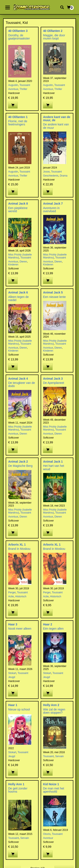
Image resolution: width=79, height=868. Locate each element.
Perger (12, 592)
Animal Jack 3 (53, 379)
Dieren (23, 262)
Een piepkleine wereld (18, 210)
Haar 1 (13, 705)
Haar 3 (13, 624)
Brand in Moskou (19, 549)
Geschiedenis (51, 176)
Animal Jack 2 (18, 462)
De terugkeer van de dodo (22, 384)
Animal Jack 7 (53, 204)
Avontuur (13, 89)
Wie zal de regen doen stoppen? (54, 711)
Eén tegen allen (53, 629)
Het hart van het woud (54, 467)
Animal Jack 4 (18, 379)
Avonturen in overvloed (51, 210)
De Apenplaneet (54, 383)
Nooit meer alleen (20, 629)
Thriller (23, 89)
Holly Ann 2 (51, 705)
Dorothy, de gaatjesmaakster (19, 37)
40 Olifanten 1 (18, 117)
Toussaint (25, 85)
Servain (60, 756)
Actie (11, 596)
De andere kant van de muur (56, 126)
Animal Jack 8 (18, 204)
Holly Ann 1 (16, 784)
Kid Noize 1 (51, 784)
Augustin (13, 85)
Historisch (21, 596)
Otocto (47, 834)
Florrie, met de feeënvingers (18, 123)
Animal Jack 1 (53, 462)
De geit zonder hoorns (18, 790)
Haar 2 (48, 624)
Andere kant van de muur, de (57, 119)
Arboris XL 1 (17, 545)
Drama (64, 176)
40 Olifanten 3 (18, 31)
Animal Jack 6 (18, 292)
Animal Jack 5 (53, 292)
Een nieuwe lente (54, 297)
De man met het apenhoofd (54, 790)
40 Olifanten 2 (53, 31)
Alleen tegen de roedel (18, 298)
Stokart (12, 673)
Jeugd (12, 677)
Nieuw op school (19, 709)
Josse (46, 172)
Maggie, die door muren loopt (54, 37)
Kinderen (13, 265)
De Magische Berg (20, 466)
